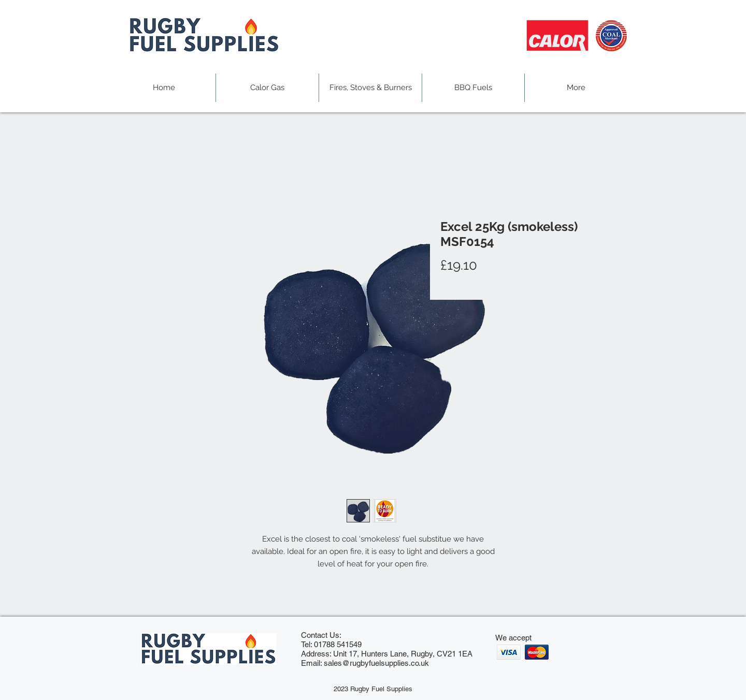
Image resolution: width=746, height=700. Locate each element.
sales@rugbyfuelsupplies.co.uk (376, 663)
